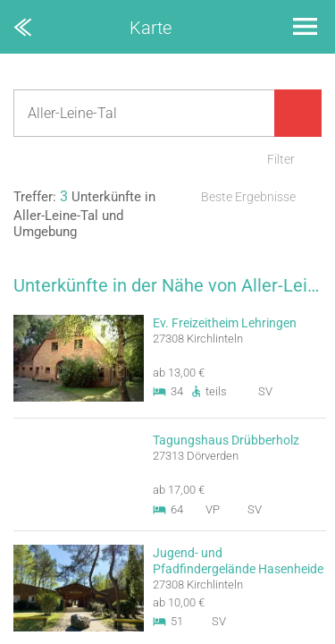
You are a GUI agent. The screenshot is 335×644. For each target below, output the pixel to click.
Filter (281, 159)
